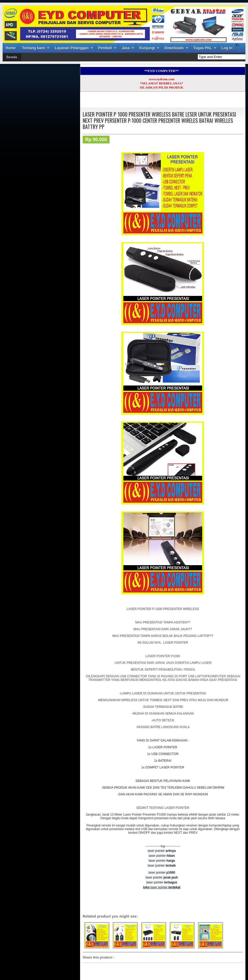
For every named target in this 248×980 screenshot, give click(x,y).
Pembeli (105, 48)
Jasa (126, 48)
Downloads (174, 48)
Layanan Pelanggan (72, 48)
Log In (227, 48)
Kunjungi (147, 48)
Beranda (12, 57)
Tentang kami (34, 48)
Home (11, 48)
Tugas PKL (203, 48)
